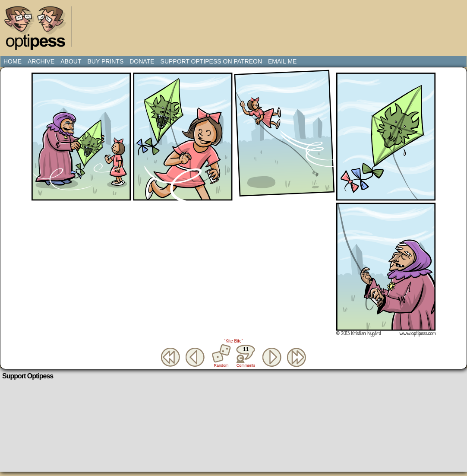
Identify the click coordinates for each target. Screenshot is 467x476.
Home (13, 61)
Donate (142, 61)
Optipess (39, 30)
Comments (246, 356)
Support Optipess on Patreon (211, 61)
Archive (41, 61)
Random (221, 365)
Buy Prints (105, 61)
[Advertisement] (235, 24)
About (71, 61)
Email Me (282, 61)
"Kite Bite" (233, 341)
